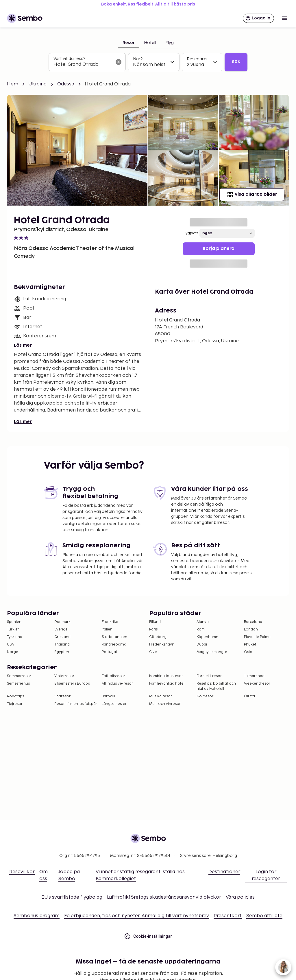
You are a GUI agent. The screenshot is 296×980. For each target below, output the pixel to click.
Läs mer (23, 345)
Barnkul (108, 696)
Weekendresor (257, 684)
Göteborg (158, 637)
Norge (13, 652)
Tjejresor (15, 704)
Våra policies (240, 897)
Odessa (66, 84)
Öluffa (249, 696)
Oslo (248, 652)
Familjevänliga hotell (167, 684)
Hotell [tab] (150, 43)
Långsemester (114, 704)
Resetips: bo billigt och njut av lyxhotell (216, 686)
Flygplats (190, 233)
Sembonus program (37, 916)
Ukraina (38, 84)
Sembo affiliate (264, 916)
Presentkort (228, 916)
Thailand (62, 645)
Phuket (250, 645)
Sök (236, 62)
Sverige (61, 629)
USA (10, 645)
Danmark (62, 622)
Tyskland (15, 637)
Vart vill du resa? (69, 59)
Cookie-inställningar (148, 936)
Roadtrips (15, 696)
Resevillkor (22, 872)
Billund (155, 622)
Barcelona (253, 622)
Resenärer (197, 59)
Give (153, 652)
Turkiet (13, 629)
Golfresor (205, 696)
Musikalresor (161, 696)
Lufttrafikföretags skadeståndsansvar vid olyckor (164, 897)
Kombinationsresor (166, 676)
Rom (201, 629)
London (251, 629)
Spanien (14, 622)
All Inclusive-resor (117, 684)
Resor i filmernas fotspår (76, 704)
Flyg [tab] (170, 43)
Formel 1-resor (209, 676)
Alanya (203, 622)
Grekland (62, 637)
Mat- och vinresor (165, 704)
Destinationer (224, 872)
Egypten (62, 652)
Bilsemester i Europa (72, 684)
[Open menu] (284, 18)
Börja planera (219, 249)
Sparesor (62, 696)
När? (138, 59)
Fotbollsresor (113, 676)
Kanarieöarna (114, 645)
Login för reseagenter (266, 875)
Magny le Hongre (212, 652)
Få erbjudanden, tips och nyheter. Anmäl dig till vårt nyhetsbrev (137, 916)
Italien (107, 629)
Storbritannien (114, 637)
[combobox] (83, 65)
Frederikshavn (162, 645)
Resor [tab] (129, 43)
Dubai (202, 645)
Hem (13, 84)
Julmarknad (254, 676)
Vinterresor (64, 676)
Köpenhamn (207, 637)
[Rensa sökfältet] (119, 62)
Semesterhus (18, 684)
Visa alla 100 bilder (252, 195)
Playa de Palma (257, 637)
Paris (153, 629)
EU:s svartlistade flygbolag (72, 897)
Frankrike (110, 622)
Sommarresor (19, 676)
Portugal (109, 652)
